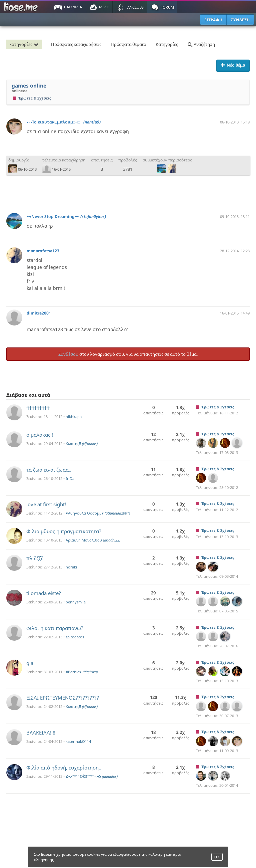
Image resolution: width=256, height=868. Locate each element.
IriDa (70, 478)
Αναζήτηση (201, 44)
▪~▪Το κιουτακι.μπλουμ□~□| (64, 122)
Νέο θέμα (233, 65)
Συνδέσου (68, 354)
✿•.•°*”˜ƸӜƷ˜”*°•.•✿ (92, 776)
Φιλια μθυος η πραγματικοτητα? (64, 531)
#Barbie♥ (82, 672)
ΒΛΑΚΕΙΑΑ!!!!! (41, 733)
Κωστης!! (82, 443)
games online (29, 86)
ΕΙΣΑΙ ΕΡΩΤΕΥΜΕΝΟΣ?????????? (63, 698)
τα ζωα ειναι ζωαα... (49, 470)
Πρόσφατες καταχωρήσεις (76, 44)
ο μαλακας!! (40, 435)
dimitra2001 (39, 313)
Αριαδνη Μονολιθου (93, 540)
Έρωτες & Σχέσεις (32, 98)
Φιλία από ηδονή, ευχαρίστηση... (64, 767)
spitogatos (75, 637)
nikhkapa (74, 417)
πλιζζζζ (35, 558)
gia (30, 663)
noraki (71, 567)
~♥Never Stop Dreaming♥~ (66, 217)
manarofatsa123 (43, 251)
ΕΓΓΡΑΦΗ (213, 20)
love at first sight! (46, 504)
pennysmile (76, 602)
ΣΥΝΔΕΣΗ (240, 20)
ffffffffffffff (38, 408)
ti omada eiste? (44, 593)
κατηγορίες (25, 44)
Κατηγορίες (167, 44)
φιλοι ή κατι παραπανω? (55, 628)
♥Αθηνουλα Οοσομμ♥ (98, 513)
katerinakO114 (78, 741)
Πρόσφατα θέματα (128, 44)
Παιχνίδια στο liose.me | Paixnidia (22, 7)
